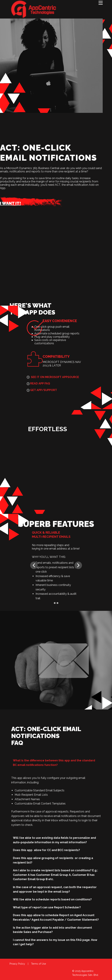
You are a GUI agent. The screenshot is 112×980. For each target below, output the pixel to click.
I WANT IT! (11, 203)
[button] (34, 565)
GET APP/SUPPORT (42, 390)
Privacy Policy (17, 964)
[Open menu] (101, 3)
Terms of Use (38, 964)
